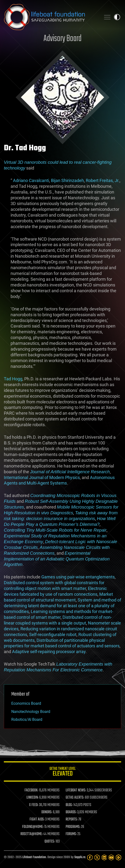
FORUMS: (71, 834)
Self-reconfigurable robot (53, 634)
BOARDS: (71, 812)
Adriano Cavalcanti (31, 180)
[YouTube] (111, 857)
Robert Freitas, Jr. (103, 180)
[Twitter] (97, 857)
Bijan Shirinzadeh (67, 180)
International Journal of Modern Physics (42, 477)
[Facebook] (90, 857)
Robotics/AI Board (27, 719)
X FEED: (34, 805)
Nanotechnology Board (31, 712)
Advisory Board (62, 39)
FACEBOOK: (31, 790)
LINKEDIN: (32, 798)
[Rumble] (119, 857)
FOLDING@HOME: (33, 827)
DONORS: (47, 812)
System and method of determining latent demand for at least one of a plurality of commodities (62, 606)
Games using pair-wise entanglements (78, 577)
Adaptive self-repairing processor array (49, 652)
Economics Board (26, 703)
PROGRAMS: (73, 827)
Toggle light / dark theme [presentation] (117, 17)
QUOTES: (50, 842)
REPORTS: (72, 819)
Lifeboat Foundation (34, 857)
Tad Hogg (13, 379)
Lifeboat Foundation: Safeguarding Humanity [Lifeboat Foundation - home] (50, 17)
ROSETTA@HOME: (31, 834)
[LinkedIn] (104, 857)
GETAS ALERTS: (75, 798)
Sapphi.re (80, 857)
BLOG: (69, 805)
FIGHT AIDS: (37, 819)
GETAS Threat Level (62, 772)
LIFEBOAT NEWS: (76, 790)
